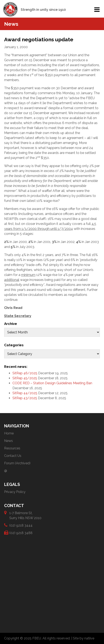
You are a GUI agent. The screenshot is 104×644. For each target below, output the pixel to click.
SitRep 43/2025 (25, 398)
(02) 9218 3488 (21, 533)
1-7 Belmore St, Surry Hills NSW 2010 (25, 515)
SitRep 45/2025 (25, 378)
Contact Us (13, 456)
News (8, 441)
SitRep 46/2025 (25, 373)
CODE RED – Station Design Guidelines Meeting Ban (52, 383)
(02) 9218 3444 (21, 525)
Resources (12, 448)
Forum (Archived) (17, 463)
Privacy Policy (15, 492)
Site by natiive (84, 638)
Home (9, 433)
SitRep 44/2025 (25, 393)
